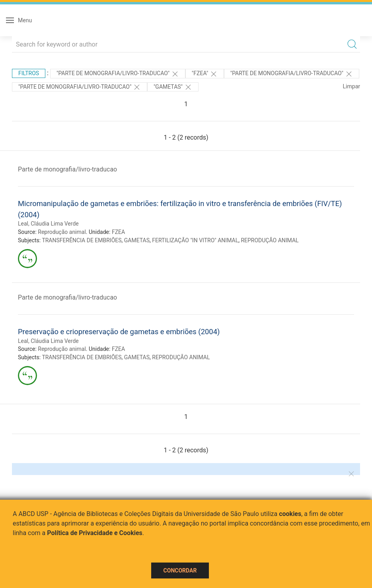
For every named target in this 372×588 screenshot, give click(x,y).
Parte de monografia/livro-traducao (67, 169)
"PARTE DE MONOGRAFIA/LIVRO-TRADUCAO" (118, 74)
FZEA (118, 232)
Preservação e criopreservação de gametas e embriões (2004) (119, 332)
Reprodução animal (62, 232)
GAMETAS (137, 240)
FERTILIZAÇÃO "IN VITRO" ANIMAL (195, 240)
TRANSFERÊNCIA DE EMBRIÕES (82, 240)
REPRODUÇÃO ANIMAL (270, 240)
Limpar (352, 86)
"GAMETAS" (173, 87)
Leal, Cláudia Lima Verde (48, 224)
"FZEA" (205, 74)
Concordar (180, 570)
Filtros (29, 73)
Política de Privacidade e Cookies (95, 533)
